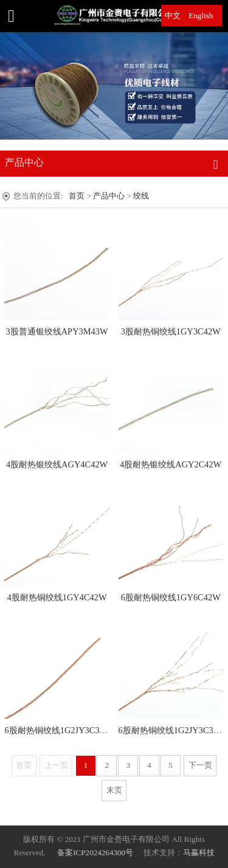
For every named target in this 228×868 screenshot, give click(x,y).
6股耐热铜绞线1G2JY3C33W (58, 730)
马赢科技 (199, 853)
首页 (77, 196)
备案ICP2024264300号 (95, 853)
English (201, 15)
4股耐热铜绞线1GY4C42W (57, 597)
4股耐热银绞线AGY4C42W (57, 464)
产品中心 (110, 196)
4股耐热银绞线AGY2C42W (171, 464)
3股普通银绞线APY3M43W (57, 331)
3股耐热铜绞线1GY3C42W (171, 331)
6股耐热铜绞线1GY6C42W (171, 597)
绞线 (141, 196)
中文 (173, 15)
